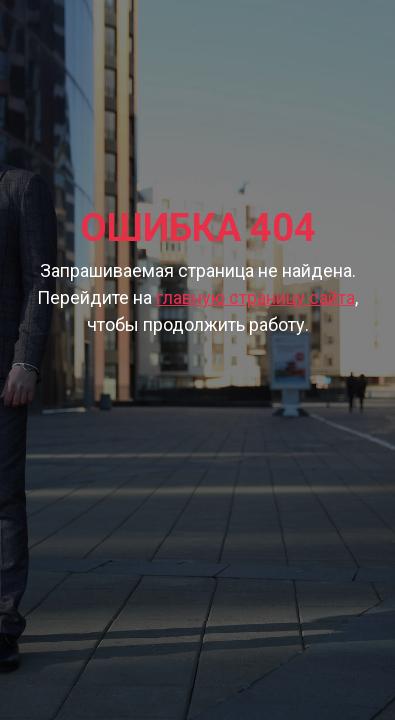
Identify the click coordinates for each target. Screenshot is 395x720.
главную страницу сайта (255, 297)
